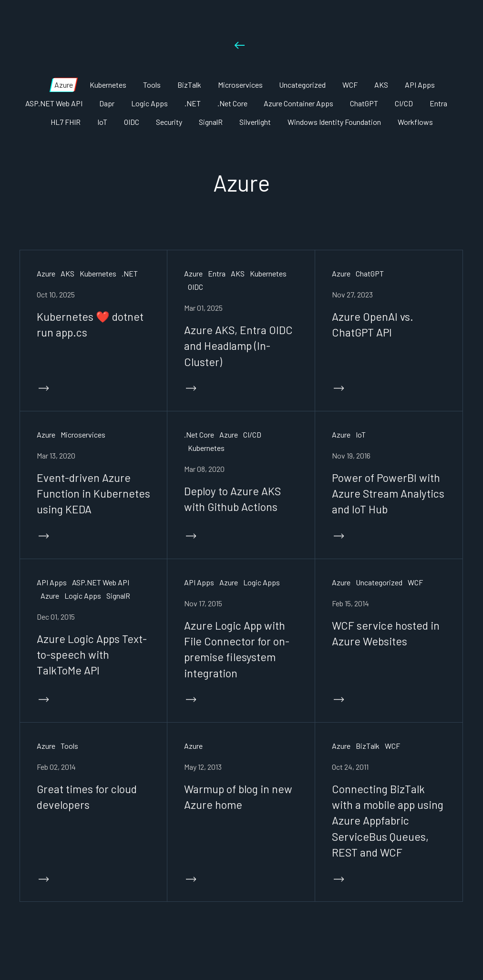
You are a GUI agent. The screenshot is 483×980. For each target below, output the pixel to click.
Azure (46, 273)
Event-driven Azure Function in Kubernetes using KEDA (94, 494)
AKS (67, 273)
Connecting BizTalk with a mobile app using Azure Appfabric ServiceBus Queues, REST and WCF (388, 821)
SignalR (118, 596)
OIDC (195, 287)
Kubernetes (98, 273)
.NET (130, 273)
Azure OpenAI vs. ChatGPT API (373, 324)
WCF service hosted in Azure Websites (386, 633)
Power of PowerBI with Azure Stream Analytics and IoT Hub (388, 494)
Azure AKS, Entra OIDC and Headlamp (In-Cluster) (238, 346)
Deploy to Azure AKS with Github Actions (232, 499)
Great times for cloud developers (87, 797)
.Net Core (199, 434)
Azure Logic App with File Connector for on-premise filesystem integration (237, 649)
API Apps (52, 582)
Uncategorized (379, 582)
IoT (361, 434)
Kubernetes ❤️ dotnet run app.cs (90, 324)
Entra (217, 273)
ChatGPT (370, 273)
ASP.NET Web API (101, 582)
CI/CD (252, 434)
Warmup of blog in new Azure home (238, 797)
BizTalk (368, 746)
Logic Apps (83, 596)
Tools (69, 746)
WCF (415, 582)
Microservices (83, 434)
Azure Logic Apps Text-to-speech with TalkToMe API (92, 655)
